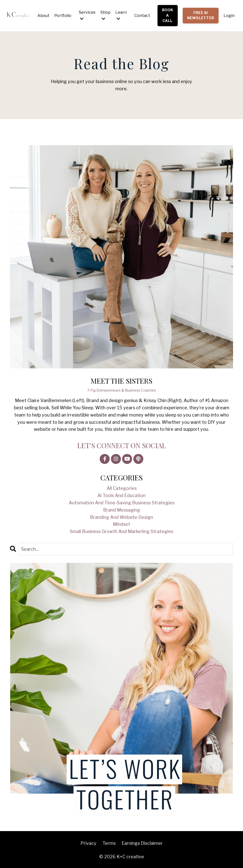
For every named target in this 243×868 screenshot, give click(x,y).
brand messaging (122, 510)
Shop (105, 15)
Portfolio (63, 16)
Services (87, 15)
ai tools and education (121, 495)
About (43, 16)
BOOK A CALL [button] (168, 15)
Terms (109, 843)
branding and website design (121, 517)
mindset (121, 524)
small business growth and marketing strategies (121, 531)
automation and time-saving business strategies (122, 503)
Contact (142, 16)
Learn (121, 15)
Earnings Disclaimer (142, 843)
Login (229, 16)
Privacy (88, 843)
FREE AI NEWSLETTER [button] (201, 15)
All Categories (122, 488)
